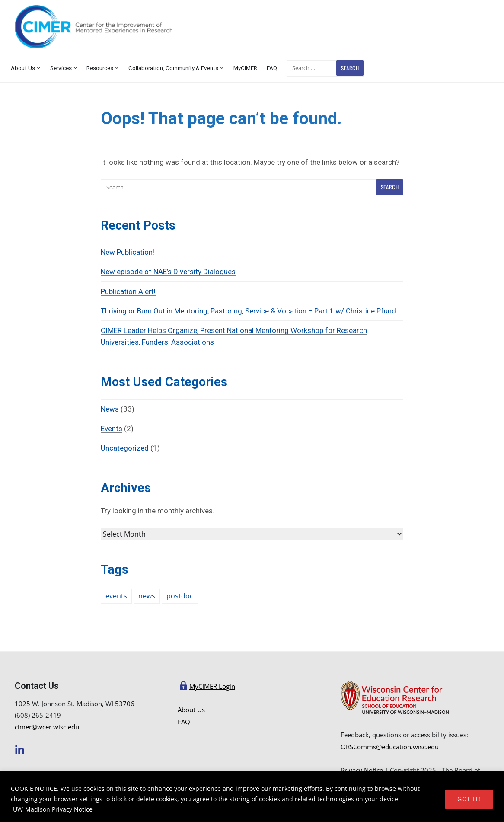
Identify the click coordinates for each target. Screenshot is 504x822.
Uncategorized (125, 448)
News (110, 409)
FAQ (272, 68)
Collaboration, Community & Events (173, 68)
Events (112, 429)
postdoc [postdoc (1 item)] (180, 596)
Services (61, 68)
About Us (23, 68)
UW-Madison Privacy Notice (53, 809)
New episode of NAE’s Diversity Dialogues (168, 272)
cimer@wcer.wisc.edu (47, 727)
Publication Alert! (128, 291)
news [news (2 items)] (147, 596)
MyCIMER (245, 68)
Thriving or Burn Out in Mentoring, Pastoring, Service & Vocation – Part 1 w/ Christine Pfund (248, 311)
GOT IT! (469, 799)
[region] (252, 796)
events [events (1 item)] (116, 596)
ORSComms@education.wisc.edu (390, 747)
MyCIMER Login (212, 686)
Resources (100, 68)
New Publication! (128, 252)
